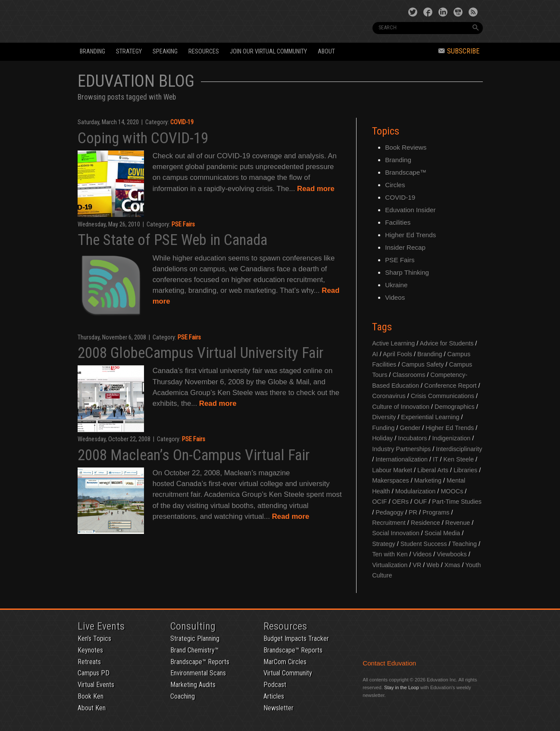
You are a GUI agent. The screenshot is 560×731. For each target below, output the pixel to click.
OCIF (379, 502)
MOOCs (452, 491)
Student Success (424, 544)
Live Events (101, 626)
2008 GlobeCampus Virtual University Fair (200, 353)
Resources (204, 52)
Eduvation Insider (410, 210)
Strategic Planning (195, 638)
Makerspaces (391, 480)
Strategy (129, 52)
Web (433, 565)
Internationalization (402, 459)
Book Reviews (406, 147)
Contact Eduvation (389, 663)
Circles (395, 185)
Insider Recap (405, 247)
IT (436, 459)
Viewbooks (452, 554)
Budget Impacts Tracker (296, 638)
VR (417, 565)
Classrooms (409, 375)
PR (413, 512)
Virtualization (390, 565)
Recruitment (389, 523)
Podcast (275, 685)
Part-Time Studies (457, 502)
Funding (383, 428)
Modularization (416, 491)
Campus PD (94, 673)
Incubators (412, 438)
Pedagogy (389, 512)
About (326, 52)
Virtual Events (96, 685)
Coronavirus (389, 396)
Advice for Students (447, 343)
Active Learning (393, 343)
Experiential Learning (430, 417)
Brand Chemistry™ (194, 650)
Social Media (442, 533)
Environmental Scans (198, 673)
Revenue (458, 523)
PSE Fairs (183, 224)
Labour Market (392, 470)
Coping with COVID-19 (143, 138)
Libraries (465, 470)
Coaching (183, 696)
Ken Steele (459, 459)
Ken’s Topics (94, 638)
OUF (420, 502)
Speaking (165, 52)
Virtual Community (288, 673)
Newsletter (278, 708)
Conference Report (451, 386)
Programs (436, 512)
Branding (92, 52)
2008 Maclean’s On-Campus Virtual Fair (194, 455)
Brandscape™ (406, 172)
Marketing (428, 480)
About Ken (92, 708)
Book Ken (91, 696)
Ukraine (396, 285)
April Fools (397, 354)
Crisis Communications (443, 396)
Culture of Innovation (401, 407)
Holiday (382, 438)
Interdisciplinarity (459, 449)
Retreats (89, 662)
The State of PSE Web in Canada (172, 240)
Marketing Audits (193, 685)
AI (375, 354)
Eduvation (156, 21)
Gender (410, 428)
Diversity (384, 417)
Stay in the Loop (402, 687)
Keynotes (90, 650)
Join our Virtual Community (268, 52)
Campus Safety (422, 364)
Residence (425, 523)
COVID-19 (182, 122)
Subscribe (459, 51)
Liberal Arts (433, 470)
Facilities (398, 222)
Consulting (193, 626)
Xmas (452, 565)
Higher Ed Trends (410, 235)
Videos (395, 297)
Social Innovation (396, 533)
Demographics (455, 407)
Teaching (465, 544)
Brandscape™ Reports (200, 662)
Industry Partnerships (401, 449)
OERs (400, 502)
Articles (274, 696)
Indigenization (451, 438)
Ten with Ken (390, 554)
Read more (316, 189)
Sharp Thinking (407, 272)
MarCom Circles (285, 662)
